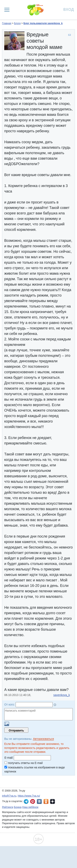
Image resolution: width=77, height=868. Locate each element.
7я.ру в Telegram (26, 801)
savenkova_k (62, 695)
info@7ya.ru (9, 796)
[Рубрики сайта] (7, 10)
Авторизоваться (43, 739)
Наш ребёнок (30, 807)
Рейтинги (8, 807)
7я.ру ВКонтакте (39, 801)
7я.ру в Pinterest (33, 801)
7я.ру (52, 801)
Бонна (18, 807)
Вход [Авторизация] (69, 9)
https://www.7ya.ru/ (29, 796)
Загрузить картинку (7, 724)
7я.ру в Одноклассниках (46, 801)
